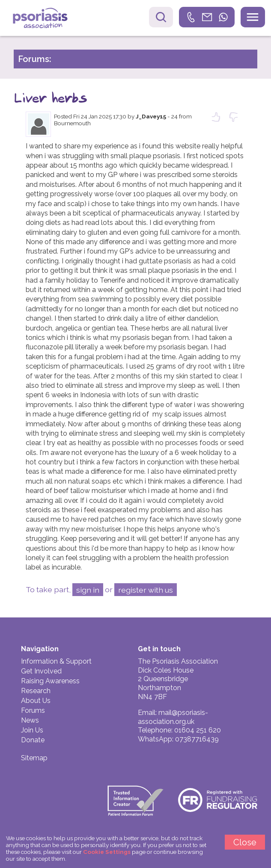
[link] (207, 17)
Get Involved (41, 671)
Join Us (32, 730)
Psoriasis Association (46, 19)
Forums (33, 710)
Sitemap (34, 758)
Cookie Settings (107, 852)
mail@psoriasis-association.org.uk (173, 717)
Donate (33, 740)
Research (36, 691)
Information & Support (56, 661)
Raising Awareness (50, 681)
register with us (146, 590)
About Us (36, 701)
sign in (88, 590)
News (30, 720)
